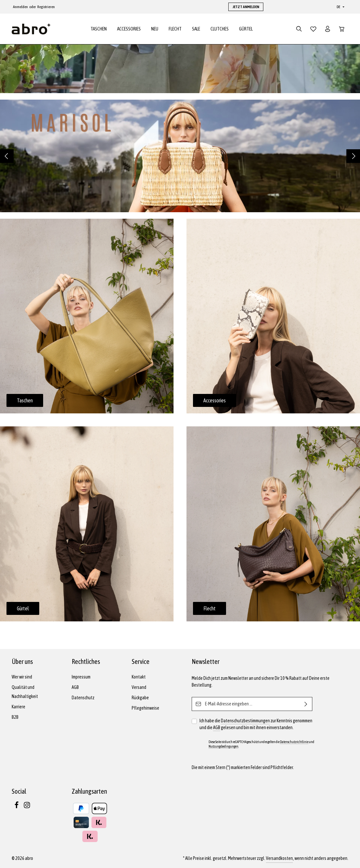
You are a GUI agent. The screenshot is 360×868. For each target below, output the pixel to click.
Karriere (18, 707)
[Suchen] (299, 30)
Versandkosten (279, 858)
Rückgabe (140, 698)
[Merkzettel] (313, 30)
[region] (180, 158)
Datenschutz (83, 698)
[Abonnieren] (306, 704)
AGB (75, 687)
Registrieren (46, 7)
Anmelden (20, 7)
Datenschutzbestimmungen (245, 721)
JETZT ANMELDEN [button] (246, 7)
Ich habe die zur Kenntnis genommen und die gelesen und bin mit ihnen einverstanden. (256, 724)
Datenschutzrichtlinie (294, 742)
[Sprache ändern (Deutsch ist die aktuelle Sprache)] (340, 7)
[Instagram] (27, 807)
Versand (139, 687)
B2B (15, 717)
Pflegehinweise (145, 708)
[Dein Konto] (328, 30)
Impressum (81, 677)
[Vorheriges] (7, 158)
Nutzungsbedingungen (223, 746)
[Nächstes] (353, 158)
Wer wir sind (22, 677)
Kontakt (139, 677)
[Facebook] (17, 807)
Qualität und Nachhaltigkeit (25, 692)
